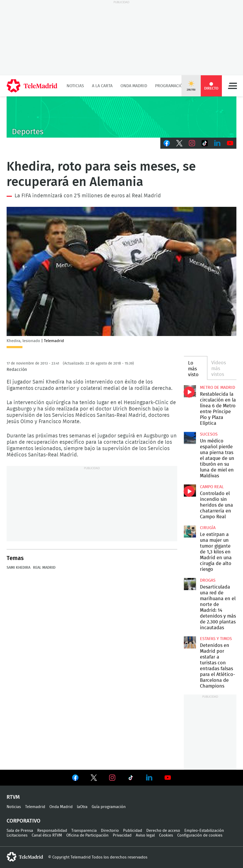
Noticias (75, 86)
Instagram (192, 143)
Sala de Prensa (20, 831)
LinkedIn (217, 143)
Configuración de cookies (200, 835)
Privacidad (122, 835)
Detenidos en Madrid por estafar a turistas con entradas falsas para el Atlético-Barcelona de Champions (190, 642)
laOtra (82, 807)
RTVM (13, 797)
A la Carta (102, 86)
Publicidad (133, 831)
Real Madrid (44, 568)
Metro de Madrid (218, 388)
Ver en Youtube (168, 778)
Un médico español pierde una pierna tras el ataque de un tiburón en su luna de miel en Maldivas (190, 438)
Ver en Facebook (75, 779)
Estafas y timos (216, 639)
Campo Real (212, 487)
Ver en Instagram (112, 778)
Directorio (110, 831)
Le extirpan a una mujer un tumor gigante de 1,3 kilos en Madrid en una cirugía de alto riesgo (190, 531)
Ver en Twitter (94, 779)
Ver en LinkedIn (149, 778)
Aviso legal (145, 835)
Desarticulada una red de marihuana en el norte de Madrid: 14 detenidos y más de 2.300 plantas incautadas (190, 584)
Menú (232, 86)
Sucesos (209, 434)
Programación (170, 86)
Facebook (167, 143)
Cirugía (208, 528)
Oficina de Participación (87, 835)
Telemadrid (35, 807)
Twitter (179, 143)
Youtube (230, 143)
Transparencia (84, 831)
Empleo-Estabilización (204, 831)
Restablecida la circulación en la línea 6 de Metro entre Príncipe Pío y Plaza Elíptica (190, 391)
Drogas (208, 580)
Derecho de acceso (163, 831)
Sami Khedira (18, 568)
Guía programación (109, 807)
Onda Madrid (134, 86)
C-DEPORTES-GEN (121, 117)
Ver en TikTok (131, 779)
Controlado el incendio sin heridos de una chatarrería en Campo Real (190, 491)
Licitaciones (17, 835)
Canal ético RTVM (47, 835)
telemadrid (25, 857)
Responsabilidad (52, 831)
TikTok (205, 143)
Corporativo (24, 821)
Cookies (166, 835)
